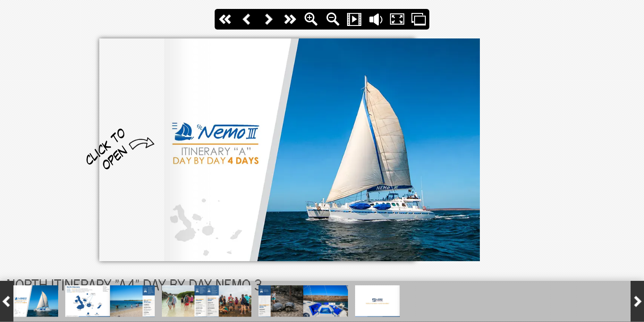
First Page (225, 19)
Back (247, 19)
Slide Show (354, 19)
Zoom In (311, 19)
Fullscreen (397, 19)
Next (268, 19)
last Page (290, 19)
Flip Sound (376, 19)
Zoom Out (333, 19)
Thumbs (419, 19)
